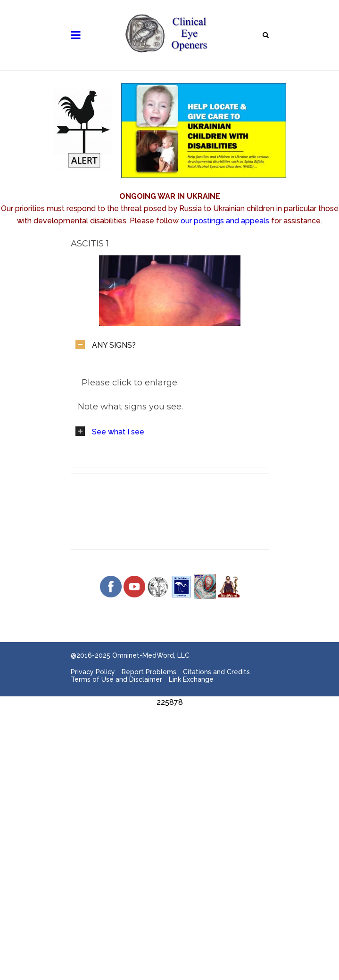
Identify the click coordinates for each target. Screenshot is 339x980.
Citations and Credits (216, 672)
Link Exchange (191, 679)
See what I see (118, 432)
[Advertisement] (169, 775)
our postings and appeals (225, 221)
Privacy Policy (93, 672)
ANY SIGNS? (114, 345)
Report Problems (149, 672)
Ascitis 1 (90, 244)
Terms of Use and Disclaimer (116, 679)
